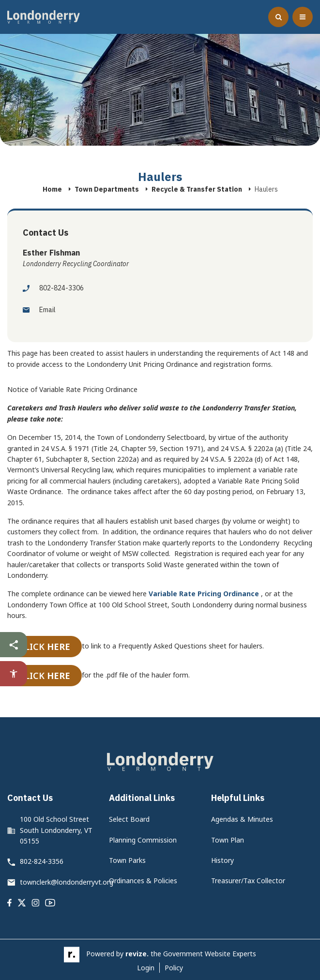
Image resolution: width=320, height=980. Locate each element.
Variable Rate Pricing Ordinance (204, 594)
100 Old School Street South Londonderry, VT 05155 (56, 830)
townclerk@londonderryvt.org (67, 882)
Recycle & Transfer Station (197, 189)
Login (146, 968)
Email (39, 310)
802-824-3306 (53, 288)
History (222, 860)
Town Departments (107, 189)
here (59, 647)
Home (52, 189)
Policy (174, 968)
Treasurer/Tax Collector (248, 881)
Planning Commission (143, 840)
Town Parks (127, 860)
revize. (137, 954)
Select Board (129, 819)
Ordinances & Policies (143, 881)
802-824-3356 (42, 861)
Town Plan (228, 840)
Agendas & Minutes (242, 819)
